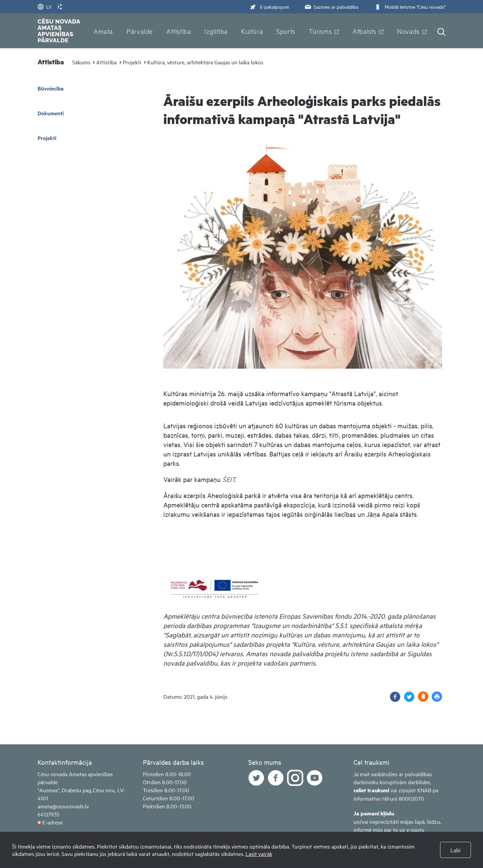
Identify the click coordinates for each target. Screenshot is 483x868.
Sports (286, 31)
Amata (103, 31)
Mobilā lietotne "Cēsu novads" (409, 7)
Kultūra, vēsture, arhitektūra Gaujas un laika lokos (205, 62)
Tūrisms (320, 31)
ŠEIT (229, 479)
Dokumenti (51, 113)
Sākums (81, 62)
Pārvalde (140, 31)
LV (45, 7)
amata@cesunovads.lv (63, 806)
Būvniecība (50, 88)
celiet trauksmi (371, 790)
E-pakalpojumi (269, 7)
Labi (455, 850)
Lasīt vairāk (259, 854)
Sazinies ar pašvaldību (331, 7)
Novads (408, 31)
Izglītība (216, 31)
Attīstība (179, 31)
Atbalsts (364, 31)
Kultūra (252, 31)
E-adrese (52, 822)
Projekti (132, 62)
